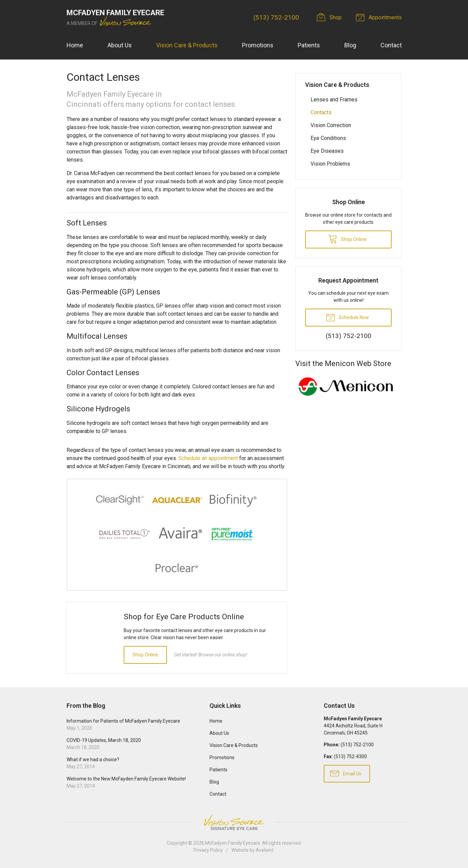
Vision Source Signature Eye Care (234, 822)
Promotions (258, 45)
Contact (391, 45)
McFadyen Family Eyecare (233, 843)
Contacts (321, 112)
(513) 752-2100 (276, 17)
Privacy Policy (208, 850)
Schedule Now (347, 317)
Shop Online (145, 655)
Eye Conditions (328, 138)
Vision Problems (330, 164)
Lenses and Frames (334, 100)
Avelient (265, 850)
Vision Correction (331, 125)
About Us (120, 45)
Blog (350, 45)
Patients (309, 45)
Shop (330, 17)
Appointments (380, 17)
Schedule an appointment (208, 458)
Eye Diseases (327, 151)
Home (75, 45)
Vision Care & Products (187, 45)
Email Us (346, 773)
